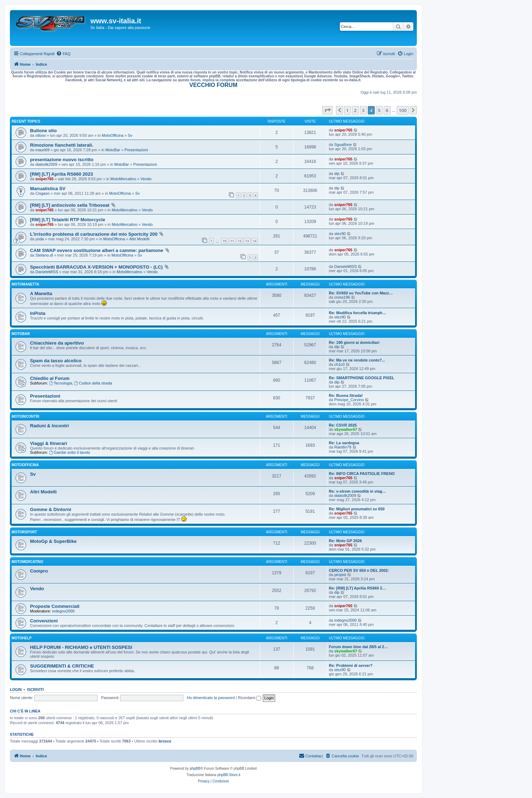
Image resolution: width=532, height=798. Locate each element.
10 (224, 241)
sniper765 (343, 130)
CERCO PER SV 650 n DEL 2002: (359, 570)
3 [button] (363, 110)
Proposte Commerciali (55, 606)
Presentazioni (136, 150)
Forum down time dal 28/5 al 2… (358, 647)
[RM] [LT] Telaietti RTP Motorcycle (67, 220)
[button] (327, 110)
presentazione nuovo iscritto (62, 160)
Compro (39, 571)
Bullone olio (43, 131)
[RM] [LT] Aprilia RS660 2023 (61, 174)
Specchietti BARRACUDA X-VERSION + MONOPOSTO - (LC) (96, 267)
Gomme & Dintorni (51, 509)
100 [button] (403, 110)
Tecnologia (61, 383)
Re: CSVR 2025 (343, 425)
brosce (165, 741)
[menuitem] (63, 54)
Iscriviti (36, 690)
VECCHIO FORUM (213, 85)
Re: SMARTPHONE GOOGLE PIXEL (362, 378)
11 (232, 241)
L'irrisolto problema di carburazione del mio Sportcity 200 (94, 234)
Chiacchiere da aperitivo (57, 343)
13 (247, 241)
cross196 (342, 297)
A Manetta (41, 294)
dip (337, 174)
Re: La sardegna (344, 443)
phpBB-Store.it (229, 775)
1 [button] (347, 110)
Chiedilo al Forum (50, 378)
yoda (40, 239)
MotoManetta (25, 284)
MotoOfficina (113, 135)
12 (240, 241)
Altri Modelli (139, 239)
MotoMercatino (123, 179)
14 (255, 241)
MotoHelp (22, 638)
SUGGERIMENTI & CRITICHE (62, 666)
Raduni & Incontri (49, 426)
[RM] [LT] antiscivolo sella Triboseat (70, 205)
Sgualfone (343, 145)
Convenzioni (44, 621)
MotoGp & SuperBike (53, 541)
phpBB (195, 768)
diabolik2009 (46, 164)
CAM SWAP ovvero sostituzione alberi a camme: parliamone (97, 250)
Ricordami (249, 698)
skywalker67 (346, 429)
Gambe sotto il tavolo (70, 452)
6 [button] (387, 110)
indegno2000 (63, 611)
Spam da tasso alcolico (56, 361)
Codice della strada (93, 383)
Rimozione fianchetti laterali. (62, 145)
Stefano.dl (44, 255)
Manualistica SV (48, 189)
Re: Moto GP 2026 (345, 541)
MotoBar (113, 150)
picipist (340, 575)
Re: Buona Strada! (346, 395)
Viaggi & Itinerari (49, 443)
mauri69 (42, 150)
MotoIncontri (25, 416)
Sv (130, 135)
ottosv (40, 135)
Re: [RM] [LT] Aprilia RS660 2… (357, 588)
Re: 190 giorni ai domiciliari (354, 342)
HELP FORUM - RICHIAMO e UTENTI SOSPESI (81, 647)
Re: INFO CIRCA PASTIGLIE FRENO (362, 474)
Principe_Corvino (349, 400)
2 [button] (355, 110)
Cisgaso (42, 193)
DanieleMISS (47, 272)
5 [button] (379, 110)
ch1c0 (339, 364)
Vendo (146, 179)
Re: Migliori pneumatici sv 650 (357, 509)
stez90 (340, 234)
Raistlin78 (343, 447)
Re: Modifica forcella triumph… (358, 313)
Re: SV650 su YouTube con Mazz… (361, 293)
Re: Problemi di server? (351, 665)
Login (16, 690)
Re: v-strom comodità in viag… (357, 491)
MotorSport (24, 532)
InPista (38, 313)
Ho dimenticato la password (211, 698)
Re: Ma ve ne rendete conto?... (357, 360)
